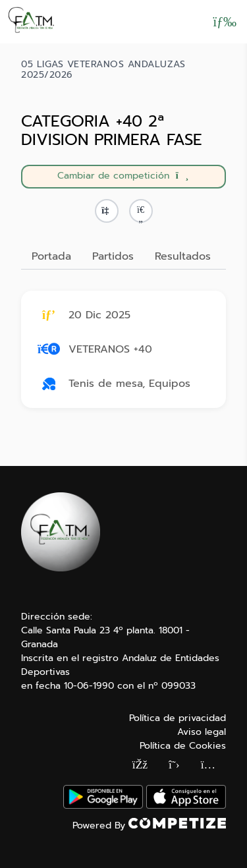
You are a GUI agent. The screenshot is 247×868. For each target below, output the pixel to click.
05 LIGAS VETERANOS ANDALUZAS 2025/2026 (103, 70)
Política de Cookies (183, 746)
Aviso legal (202, 732)
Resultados (183, 256)
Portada (51, 256)
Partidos (113, 256)
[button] (141, 211)
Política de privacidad (178, 718)
